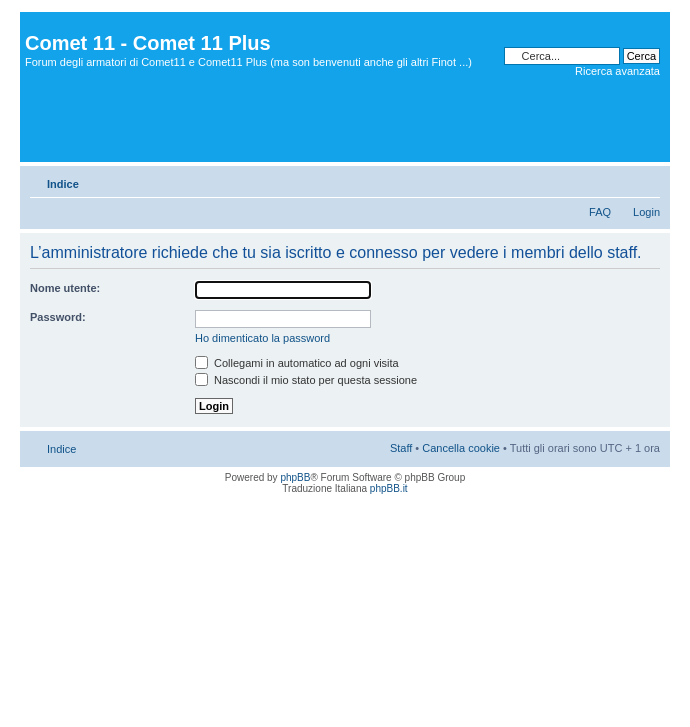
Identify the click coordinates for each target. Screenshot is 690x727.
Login (646, 212)
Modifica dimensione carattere (645, 180)
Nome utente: (65, 288)
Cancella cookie (461, 448)
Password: (58, 317)
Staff (401, 448)
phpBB (295, 477)
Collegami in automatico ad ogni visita (297, 363)
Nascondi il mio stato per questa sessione (306, 380)
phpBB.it (389, 488)
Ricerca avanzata (617, 71)
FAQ (600, 212)
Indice (63, 184)
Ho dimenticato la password (262, 338)
